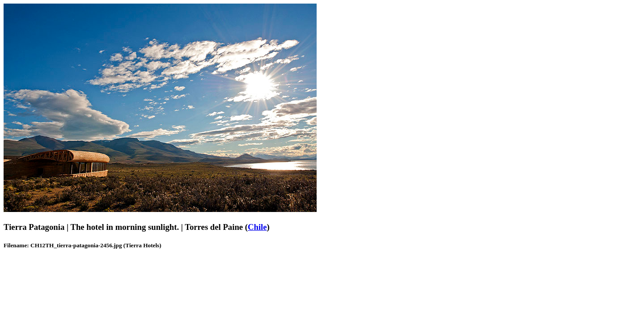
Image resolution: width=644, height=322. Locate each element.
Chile (257, 227)
